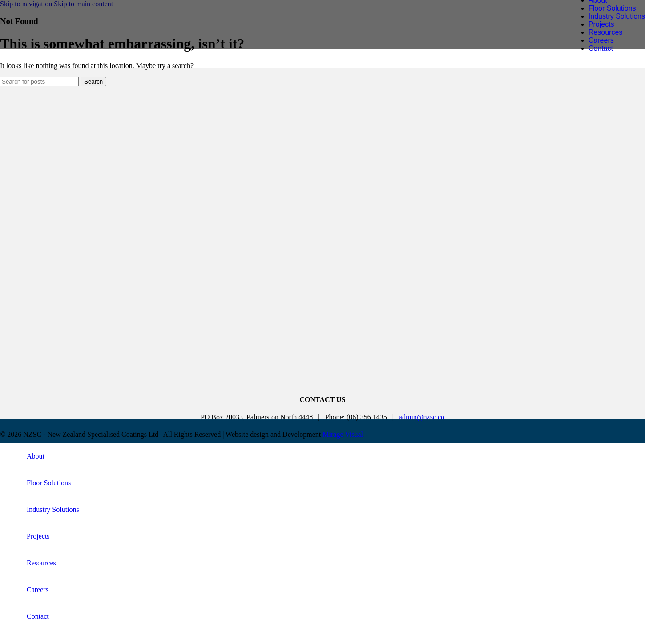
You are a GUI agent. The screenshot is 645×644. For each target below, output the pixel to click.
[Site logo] (78, 38)
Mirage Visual (343, 434)
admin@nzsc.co (422, 417)
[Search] (39, 82)
